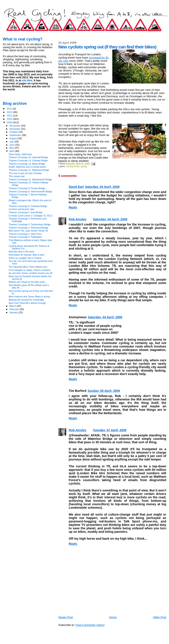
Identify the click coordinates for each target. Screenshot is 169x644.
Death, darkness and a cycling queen (27, 167)
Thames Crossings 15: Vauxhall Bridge (28, 157)
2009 (10, 122)
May (12, 148)
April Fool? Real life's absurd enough (27, 303)
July (12, 142)
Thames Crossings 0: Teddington (25, 237)
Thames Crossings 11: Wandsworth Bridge (30, 179)
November (15, 129)
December (15, 126)
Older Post (160, 617)
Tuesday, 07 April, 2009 (110, 430)
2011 (10, 115)
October (14, 132)
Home (113, 617)
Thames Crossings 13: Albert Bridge (27, 164)
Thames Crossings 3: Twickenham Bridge (30, 224)
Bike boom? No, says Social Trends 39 (28, 231)
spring (84, 166)
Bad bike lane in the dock (21, 252)
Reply (73, 207)
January (14, 312)
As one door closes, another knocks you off (30, 273)
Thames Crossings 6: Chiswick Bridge (28, 206)
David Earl (76, 187)
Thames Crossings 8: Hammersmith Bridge (30, 192)
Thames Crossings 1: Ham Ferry (25, 234)
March (13, 306)
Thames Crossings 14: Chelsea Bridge (28, 161)
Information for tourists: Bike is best (26, 255)
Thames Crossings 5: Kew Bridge (26, 212)
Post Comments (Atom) (90, 625)
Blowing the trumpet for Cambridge (26, 300)
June (12, 145)
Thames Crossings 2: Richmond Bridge (28, 228)
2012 (10, 112)
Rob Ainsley (78, 219)
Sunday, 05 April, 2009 (104, 391)
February (15, 309)
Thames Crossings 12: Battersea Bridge (29, 170)
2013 (10, 109)
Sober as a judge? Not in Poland (25, 258)
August (14, 138)
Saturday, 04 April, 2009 (102, 187)
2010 (10, 119)
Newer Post (66, 617)
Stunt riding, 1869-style (20, 154)
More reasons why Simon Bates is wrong (29, 297)
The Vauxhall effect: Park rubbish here (28, 267)
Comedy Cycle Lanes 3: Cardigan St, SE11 (31, 216)
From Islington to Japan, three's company (30, 270)
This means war (17, 176)
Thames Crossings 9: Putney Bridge (27, 188)
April (12, 151)
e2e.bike (27, 80)
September (16, 135)
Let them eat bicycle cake (21, 209)
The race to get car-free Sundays (25, 173)
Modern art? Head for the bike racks (27, 282)
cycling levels (73, 166)
